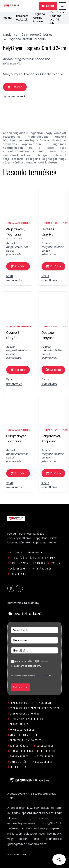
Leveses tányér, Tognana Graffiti (49, 233)
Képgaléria (41, 538)
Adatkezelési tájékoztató (23, 603)
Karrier (53, 543)
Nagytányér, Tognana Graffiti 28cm (52, 440)
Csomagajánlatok (19, 543)
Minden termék (14, 35)
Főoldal (7, 18)
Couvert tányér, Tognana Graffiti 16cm (16, 336)
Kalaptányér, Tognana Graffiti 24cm (17, 440)
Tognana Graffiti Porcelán (39, 18)
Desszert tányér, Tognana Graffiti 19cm (52, 336)
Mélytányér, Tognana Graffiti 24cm (57, 18)
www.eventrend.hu (19, 854)
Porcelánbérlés (41, 35)
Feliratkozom (21, 687)
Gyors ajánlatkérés (15, 96)
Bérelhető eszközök (22, 18)
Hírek (54, 538)
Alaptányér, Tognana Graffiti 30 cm (17, 233)
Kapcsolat (39, 543)
